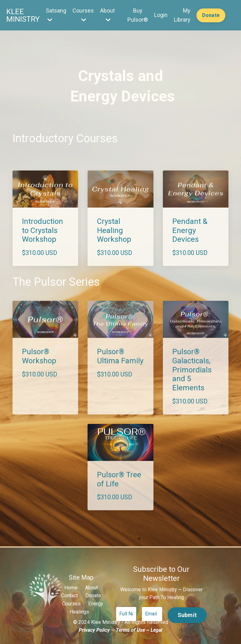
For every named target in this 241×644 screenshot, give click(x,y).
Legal (156, 630)
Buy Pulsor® (137, 15)
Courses (83, 15)
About (107, 15)
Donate (93, 595)
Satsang (55, 15)
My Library (182, 15)
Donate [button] (211, 15)
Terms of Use (130, 630)
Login (160, 15)
